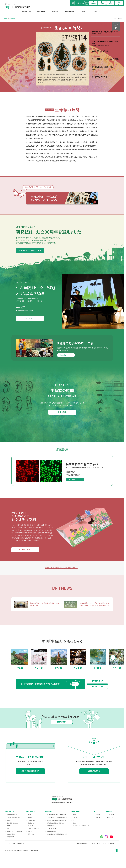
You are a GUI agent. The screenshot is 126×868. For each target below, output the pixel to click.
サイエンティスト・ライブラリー (81, 826)
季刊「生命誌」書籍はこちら (30, 771)
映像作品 (30, 818)
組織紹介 (9, 826)
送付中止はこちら (97, 687)
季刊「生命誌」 (69, 12)
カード (75, 820)
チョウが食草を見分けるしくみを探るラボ (57, 815)
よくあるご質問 (11, 844)
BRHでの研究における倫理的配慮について (57, 834)
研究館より (110, 818)
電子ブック (31, 826)
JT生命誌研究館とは (12, 815)
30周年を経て (11, 837)
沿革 (8, 829)
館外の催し (98, 818)
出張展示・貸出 (32, 820)
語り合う (97, 12)
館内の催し (98, 815)
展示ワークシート (32, 834)
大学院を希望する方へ (52, 831)
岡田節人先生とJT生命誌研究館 (14, 831)
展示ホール (41, 12)
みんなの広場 (110, 815)
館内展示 (30, 815)
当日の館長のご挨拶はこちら (30, 250)
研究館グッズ (31, 823)
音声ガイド (31, 831)
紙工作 (75, 823)
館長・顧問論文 (50, 826)
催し (83, 12)
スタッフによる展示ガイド (34, 829)
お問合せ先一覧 (20, 844)
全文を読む (30, 318)
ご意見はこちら (62, 722)
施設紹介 (9, 820)
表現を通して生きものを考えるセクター (56, 823)
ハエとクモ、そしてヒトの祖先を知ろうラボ (57, 818)
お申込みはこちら (94, 771)
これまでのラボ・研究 (52, 829)
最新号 (75, 815)
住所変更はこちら (97, 681)
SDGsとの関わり (11, 834)
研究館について (27, 12)
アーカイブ (76, 818)
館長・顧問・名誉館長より (13, 823)
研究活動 (55, 12)
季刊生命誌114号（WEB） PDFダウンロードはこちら (44, 198)
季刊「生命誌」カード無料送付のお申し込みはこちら (50, 684)
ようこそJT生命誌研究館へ (13, 818)
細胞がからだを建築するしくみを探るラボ (57, 820)
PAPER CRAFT (25, 550)
